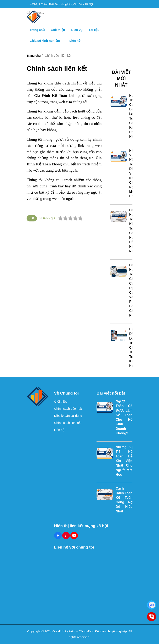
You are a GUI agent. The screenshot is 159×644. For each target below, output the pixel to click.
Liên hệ (75, 41)
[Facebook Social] (58, 535)
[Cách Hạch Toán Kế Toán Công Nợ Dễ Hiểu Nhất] (119, 216)
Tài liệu (94, 30)
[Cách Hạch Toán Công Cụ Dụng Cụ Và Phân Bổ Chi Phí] (119, 271)
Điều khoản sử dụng (68, 416)
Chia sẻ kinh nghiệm (46, 41)
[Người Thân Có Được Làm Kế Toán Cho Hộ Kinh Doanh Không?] (119, 102)
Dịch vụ (77, 30)
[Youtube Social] (74, 535)
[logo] (34, 23)
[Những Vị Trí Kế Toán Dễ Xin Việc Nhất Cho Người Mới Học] (119, 157)
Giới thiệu (58, 30)
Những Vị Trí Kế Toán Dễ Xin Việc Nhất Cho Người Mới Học (124, 461)
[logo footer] (38, 397)
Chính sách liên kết (67, 423)
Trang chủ (37, 30)
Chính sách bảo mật (68, 409)
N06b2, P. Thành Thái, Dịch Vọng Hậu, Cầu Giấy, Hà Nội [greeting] (61, 4)
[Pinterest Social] (66, 535)
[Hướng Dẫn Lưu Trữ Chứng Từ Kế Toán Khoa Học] (119, 335)
